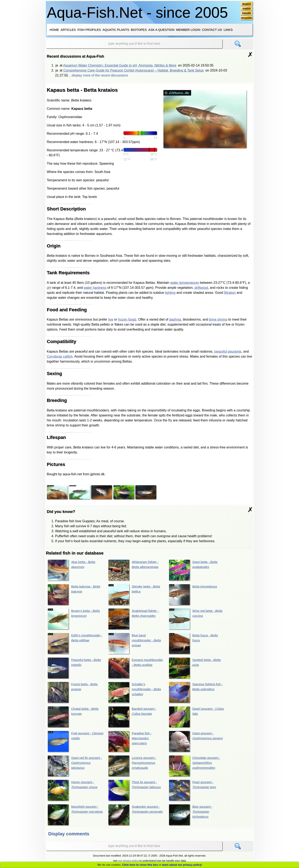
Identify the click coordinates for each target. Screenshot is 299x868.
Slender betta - (135, 595)
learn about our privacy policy (182, 865)
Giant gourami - (192, 743)
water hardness (95, 288)
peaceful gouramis (228, 351)
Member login (188, 30)
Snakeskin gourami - (135, 817)
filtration (230, 293)
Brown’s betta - (75, 620)
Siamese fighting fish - (196, 694)
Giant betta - (194, 570)
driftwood (201, 288)
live (111, 319)
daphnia (175, 319)
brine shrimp (218, 319)
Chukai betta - (74, 719)
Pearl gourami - (193, 793)
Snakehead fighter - (135, 620)
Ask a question (161, 30)
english (246, 9)
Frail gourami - (71, 743)
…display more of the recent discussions (98, 75)
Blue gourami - (192, 817)
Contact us (212, 30)
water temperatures (185, 283)
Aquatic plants (116, 30)
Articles (68, 30)
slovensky (246, 19)
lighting (170, 293)
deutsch (246, 4)
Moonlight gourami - (74, 817)
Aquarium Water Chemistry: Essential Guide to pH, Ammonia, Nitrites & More (120, 65)
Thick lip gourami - (136, 793)
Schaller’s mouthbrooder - (136, 694)
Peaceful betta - (75, 669)
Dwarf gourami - (192, 719)
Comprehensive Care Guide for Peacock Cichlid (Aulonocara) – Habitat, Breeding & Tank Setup (134, 70)
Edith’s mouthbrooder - (75, 644)
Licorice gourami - (133, 768)
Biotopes (139, 30)
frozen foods (127, 319)
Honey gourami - (74, 793)
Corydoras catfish (60, 356)
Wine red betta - (197, 620)
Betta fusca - (194, 644)
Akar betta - (72, 570)
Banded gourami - (133, 719)
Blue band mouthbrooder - (136, 644)
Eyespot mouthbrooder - (136, 669)
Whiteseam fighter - (134, 570)
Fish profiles (89, 30)
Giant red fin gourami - (75, 768)
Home (54, 30)
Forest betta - (74, 694)
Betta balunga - (75, 595)
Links (228, 30)
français (246, 14)
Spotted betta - (196, 669)
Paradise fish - (131, 743)
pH (49, 288)
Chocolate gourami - (196, 768)
